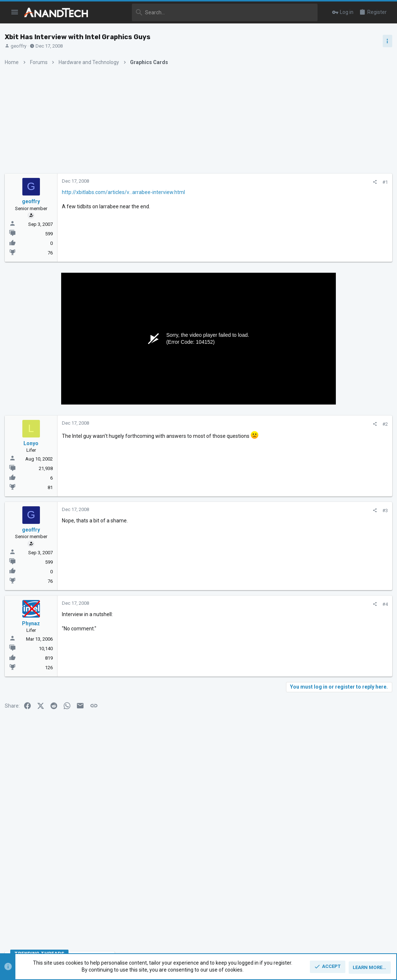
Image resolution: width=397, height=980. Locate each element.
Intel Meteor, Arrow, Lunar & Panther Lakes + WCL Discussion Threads (340, 467)
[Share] (255, 182)
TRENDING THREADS (314, 397)
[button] (15, 12)
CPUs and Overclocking (322, 445)
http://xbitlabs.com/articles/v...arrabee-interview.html (126, 192)
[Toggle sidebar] (385, 41)
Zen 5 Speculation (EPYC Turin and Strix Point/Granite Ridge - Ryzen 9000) (339, 417)
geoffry (21, 46)
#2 (265, 424)
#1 (265, 182)
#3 (265, 511)
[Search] (208, 12)
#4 (265, 604)
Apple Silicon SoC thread (339, 551)
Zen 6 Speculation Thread (338, 586)
